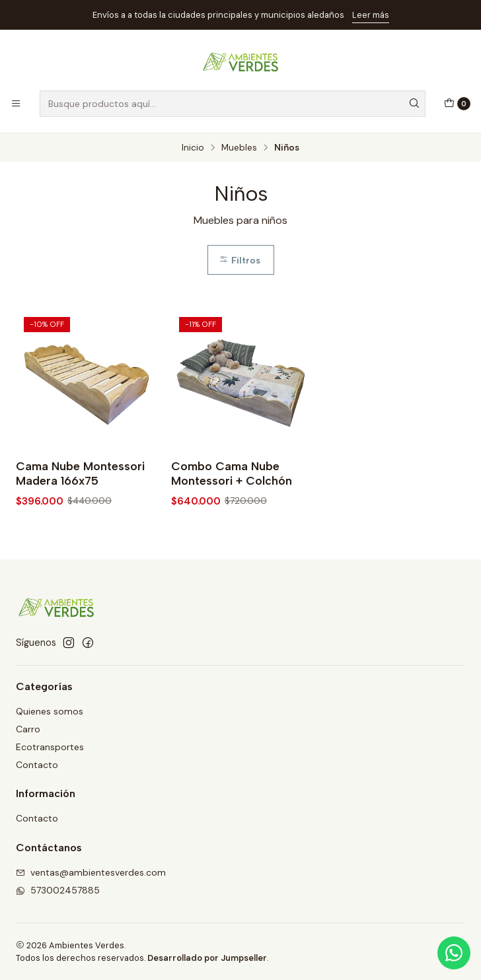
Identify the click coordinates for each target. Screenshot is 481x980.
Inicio (193, 148)
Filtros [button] (240, 260)
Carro (28, 729)
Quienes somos (50, 711)
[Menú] (16, 104)
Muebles (239, 148)
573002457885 (58, 890)
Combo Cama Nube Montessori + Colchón (232, 473)
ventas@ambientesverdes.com (91, 872)
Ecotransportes (50, 747)
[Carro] (457, 104)
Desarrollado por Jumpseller (207, 958)
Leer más (371, 15)
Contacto (37, 765)
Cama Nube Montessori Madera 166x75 (80, 473)
